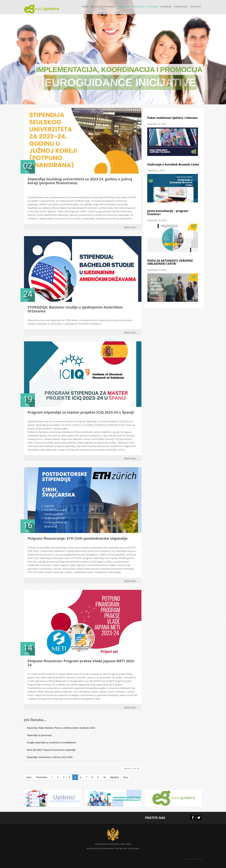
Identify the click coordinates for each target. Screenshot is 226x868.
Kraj (125, 777)
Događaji (166, 7)
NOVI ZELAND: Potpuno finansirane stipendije (51, 750)
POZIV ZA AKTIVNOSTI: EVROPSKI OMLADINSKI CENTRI (170, 262)
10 (104, 777)
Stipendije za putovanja (39, 735)
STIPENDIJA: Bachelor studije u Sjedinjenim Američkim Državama (75, 309)
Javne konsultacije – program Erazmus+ (168, 212)
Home (85, 7)
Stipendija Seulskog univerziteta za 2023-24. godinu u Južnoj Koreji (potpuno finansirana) (80, 181)
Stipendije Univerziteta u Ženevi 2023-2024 (50, 757)
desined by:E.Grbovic (194, 859)
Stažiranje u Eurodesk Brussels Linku (173, 164)
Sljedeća (115, 777)
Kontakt (196, 7)
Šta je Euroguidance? (103, 7)
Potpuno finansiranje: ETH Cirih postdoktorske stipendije (78, 538)
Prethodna (41, 777)
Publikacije (181, 7)
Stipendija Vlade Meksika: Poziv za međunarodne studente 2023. (61, 728)
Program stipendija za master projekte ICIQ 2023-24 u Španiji (81, 412)
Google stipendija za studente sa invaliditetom (51, 742)
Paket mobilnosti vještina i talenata (172, 118)
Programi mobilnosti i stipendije (138, 7)
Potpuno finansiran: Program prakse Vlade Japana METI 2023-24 (81, 663)
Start (29, 777)
